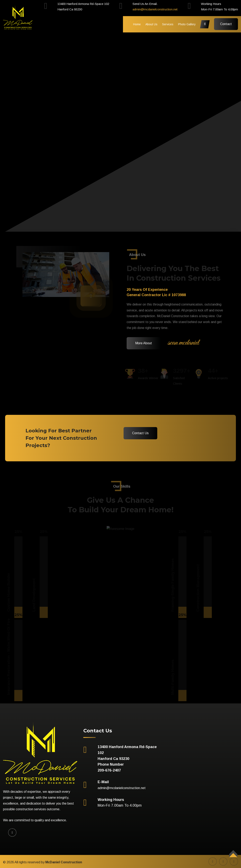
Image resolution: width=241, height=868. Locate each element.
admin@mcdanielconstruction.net (155, 9)
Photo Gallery (187, 24)
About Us (151, 24)
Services (168, 24)
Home (137, 24)
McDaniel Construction (64, 862)
